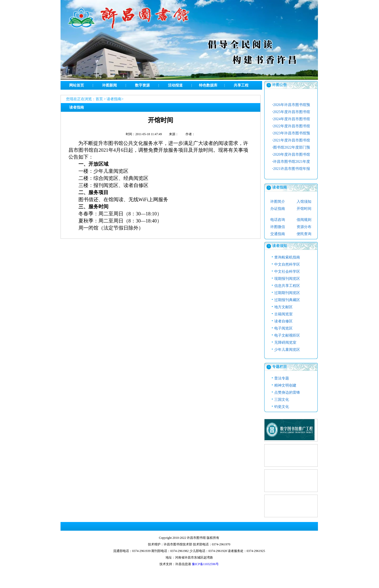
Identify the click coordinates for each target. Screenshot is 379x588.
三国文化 (282, 400)
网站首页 (77, 85)
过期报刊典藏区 (287, 300)
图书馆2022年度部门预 (291, 147)
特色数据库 (208, 85)
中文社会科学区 (287, 272)
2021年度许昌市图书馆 (291, 140)
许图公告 (280, 85)
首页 (99, 99)
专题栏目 (280, 367)
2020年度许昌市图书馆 (291, 154)
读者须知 (280, 246)
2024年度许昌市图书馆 (291, 119)
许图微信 (278, 227)
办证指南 (278, 209)
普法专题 (282, 378)
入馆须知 (304, 202)
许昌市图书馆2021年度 (291, 162)
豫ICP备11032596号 (205, 564)
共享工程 (241, 85)
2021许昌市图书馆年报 (291, 169)
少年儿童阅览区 (287, 350)
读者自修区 (283, 321)
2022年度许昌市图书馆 (291, 126)
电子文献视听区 (287, 335)
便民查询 (304, 234)
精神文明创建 (285, 385)
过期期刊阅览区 (287, 293)
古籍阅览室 (283, 314)
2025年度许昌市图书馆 (291, 112)
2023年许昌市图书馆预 (291, 133)
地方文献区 (283, 307)
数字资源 (142, 85)
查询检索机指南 (287, 257)
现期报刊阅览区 (287, 279)
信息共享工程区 (287, 286)
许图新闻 (109, 85)
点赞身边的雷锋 (287, 392)
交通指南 (278, 234)
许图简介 (278, 202)
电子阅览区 (283, 328)
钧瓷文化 (282, 407)
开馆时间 (304, 209)
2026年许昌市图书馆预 (291, 105)
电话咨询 (278, 220)
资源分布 (304, 227)
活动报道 (175, 85)
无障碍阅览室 (285, 343)
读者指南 (114, 99)
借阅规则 (304, 220)
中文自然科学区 (287, 264)
